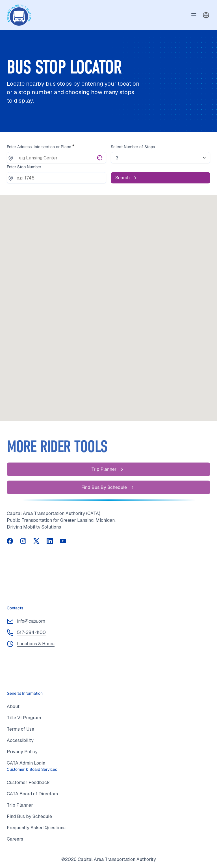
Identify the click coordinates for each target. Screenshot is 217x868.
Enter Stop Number (24, 167)
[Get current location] (100, 157)
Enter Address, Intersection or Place (39, 147)
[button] (206, 15)
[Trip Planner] (108, 478)
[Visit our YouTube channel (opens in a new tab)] (63, 541)
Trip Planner (20, 805)
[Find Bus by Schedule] (108, 496)
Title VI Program (24, 718)
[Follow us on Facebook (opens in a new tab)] (10, 541)
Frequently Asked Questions (36, 828)
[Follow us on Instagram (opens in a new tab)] (23, 541)
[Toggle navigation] (194, 15)
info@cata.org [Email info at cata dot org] (32, 621)
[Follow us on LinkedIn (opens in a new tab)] (50, 541)
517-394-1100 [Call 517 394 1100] (31, 632)
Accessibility (20, 740)
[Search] (160, 178)
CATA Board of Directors (32, 794)
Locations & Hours (36, 644)
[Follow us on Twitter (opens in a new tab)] (37, 541)
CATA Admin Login (26, 763)
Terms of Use (20, 729)
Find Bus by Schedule (29, 816)
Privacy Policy (22, 752)
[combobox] (206, 15)
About (13, 706)
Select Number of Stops (133, 147)
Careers (15, 839)
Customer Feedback (28, 783)
